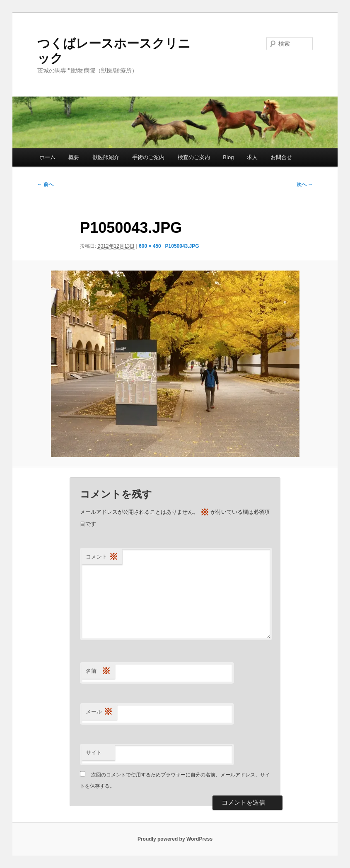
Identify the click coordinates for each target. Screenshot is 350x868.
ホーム (47, 157)
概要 (74, 157)
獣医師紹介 (106, 157)
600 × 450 (150, 246)
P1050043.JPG (182, 246)
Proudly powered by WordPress (175, 839)
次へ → (305, 184)
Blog (228, 157)
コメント (102, 557)
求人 (252, 157)
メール (99, 712)
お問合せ (281, 157)
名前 (98, 671)
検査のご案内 (194, 157)
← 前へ (45, 184)
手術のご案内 (148, 157)
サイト (94, 753)
